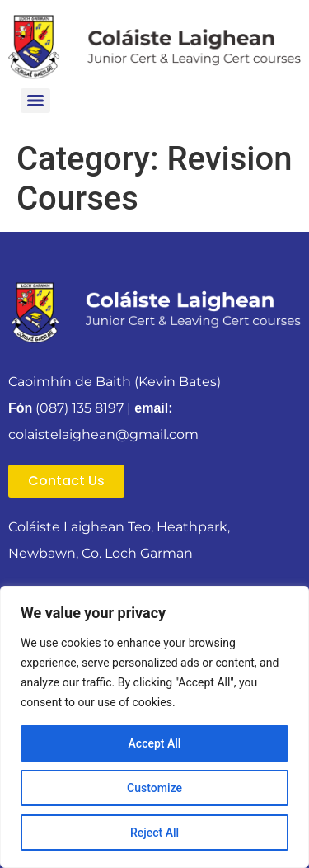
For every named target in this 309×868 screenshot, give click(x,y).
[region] (154, 727)
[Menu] (35, 101)
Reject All (154, 833)
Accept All (155, 743)
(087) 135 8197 (80, 408)
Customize (154, 788)
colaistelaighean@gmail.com (103, 434)
